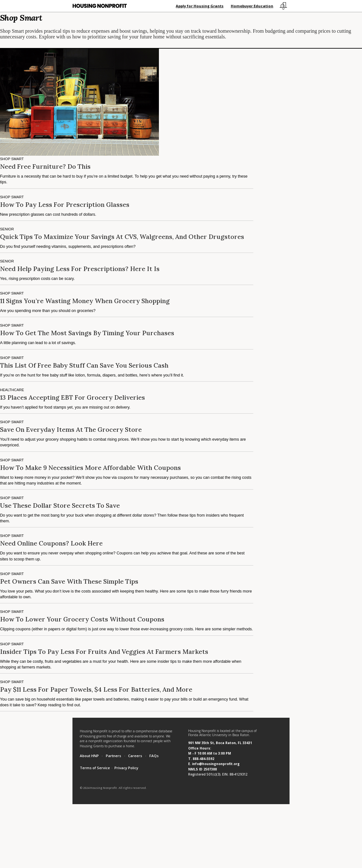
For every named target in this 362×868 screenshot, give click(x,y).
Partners (113, 756)
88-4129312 (239, 774)
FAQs (154, 756)
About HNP (89, 756)
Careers (135, 756)
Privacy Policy (126, 768)
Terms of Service (95, 768)
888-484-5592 (203, 759)
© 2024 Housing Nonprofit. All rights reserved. (113, 788)
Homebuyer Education (252, 6)
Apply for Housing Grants (200, 6)
